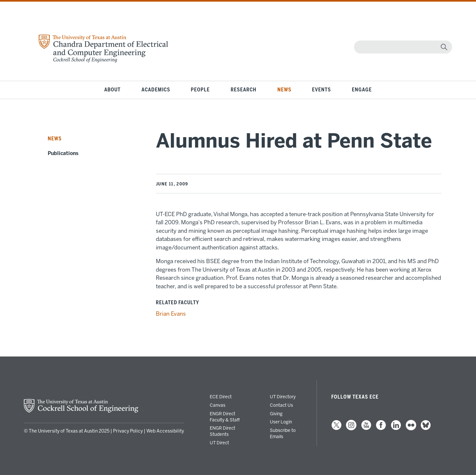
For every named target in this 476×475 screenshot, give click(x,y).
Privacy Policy (128, 431)
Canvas (218, 405)
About (112, 90)
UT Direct (219, 443)
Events (321, 90)
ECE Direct (221, 397)
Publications (63, 153)
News (284, 90)
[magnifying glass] (444, 47)
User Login (281, 422)
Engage (362, 90)
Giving (276, 414)
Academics (156, 90)
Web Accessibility (165, 431)
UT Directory (283, 397)
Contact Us (281, 405)
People (200, 90)
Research (244, 90)
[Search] (402, 47)
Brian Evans (171, 314)
